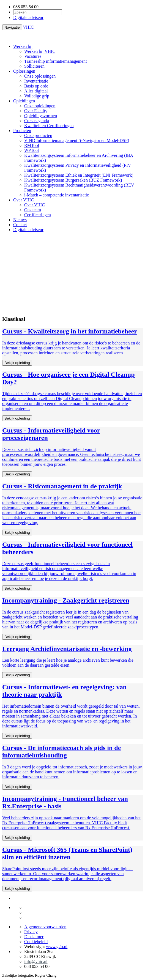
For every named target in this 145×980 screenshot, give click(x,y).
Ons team (33, 210)
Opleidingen (24, 101)
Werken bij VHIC (40, 51)
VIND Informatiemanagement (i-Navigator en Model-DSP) (77, 140)
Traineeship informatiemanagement (55, 61)
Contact (20, 225)
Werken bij (23, 46)
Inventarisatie (36, 81)
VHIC (28, 27)
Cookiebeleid (36, 942)
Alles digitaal (36, 91)
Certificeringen (38, 215)
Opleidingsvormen (41, 116)
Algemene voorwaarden (45, 927)
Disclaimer (34, 937)
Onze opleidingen (40, 106)
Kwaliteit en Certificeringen (49, 126)
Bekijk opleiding (17, 363)
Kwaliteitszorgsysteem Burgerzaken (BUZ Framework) (73, 180)
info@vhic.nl (36, 961)
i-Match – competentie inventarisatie (57, 195)
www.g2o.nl (57, 947)
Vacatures (33, 56)
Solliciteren (34, 66)
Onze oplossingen (40, 76)
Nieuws (20, 220)
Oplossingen (24, 71)
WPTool (32, 150)
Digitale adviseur (28, 17)
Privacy (31, 932)
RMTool (32, 145)
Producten (22, 131)
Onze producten (38, 135)
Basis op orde (36, 86)
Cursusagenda (37, 121)
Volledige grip (37, 96)
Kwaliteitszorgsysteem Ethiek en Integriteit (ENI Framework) (79, 175)
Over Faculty (36, 111)
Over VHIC (24, 200)
